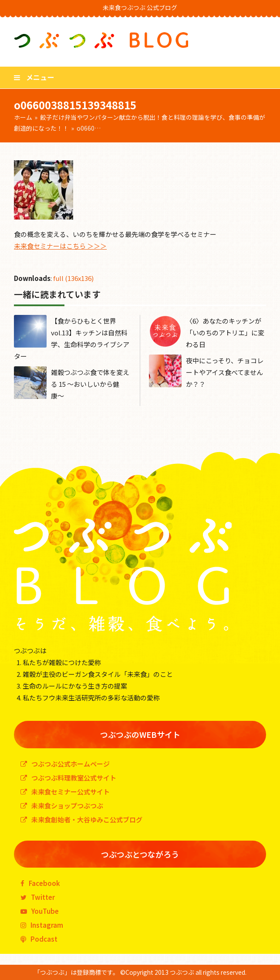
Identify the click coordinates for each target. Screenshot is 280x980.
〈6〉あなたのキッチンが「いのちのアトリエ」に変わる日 (225, 333)
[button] (34, 77)
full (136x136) (73, 278)
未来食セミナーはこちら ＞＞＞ (60, 246)
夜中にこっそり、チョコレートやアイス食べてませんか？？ (225, 372)
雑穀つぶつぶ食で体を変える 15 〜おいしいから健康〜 (90, 384)
